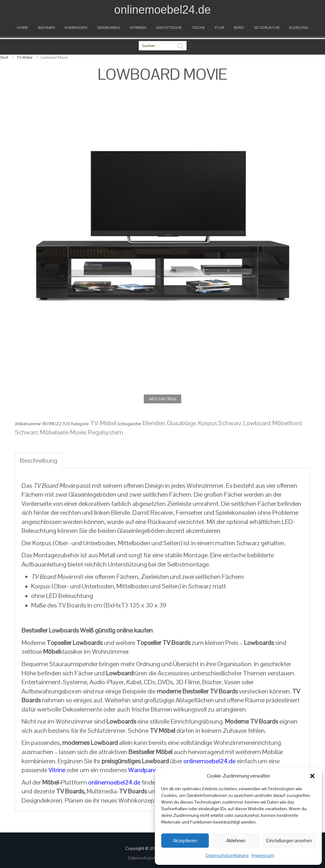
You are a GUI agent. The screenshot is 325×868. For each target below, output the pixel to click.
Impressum (263, 855)
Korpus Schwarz (220, 423)
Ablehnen (236, 841)
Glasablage (182, 423)
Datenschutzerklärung (227, 855)
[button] (312, 776)
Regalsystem (106, 432)
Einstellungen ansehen (289, 841)
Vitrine (57, 770)
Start (4, 57)
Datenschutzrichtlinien (150, 858)
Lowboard (257, 423)
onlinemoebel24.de (209, 761)
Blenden (154, 423)
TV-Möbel (25, 57)
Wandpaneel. (146, 770)
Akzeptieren (185, 841)
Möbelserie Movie (63, 432)
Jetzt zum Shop (162, 399)
